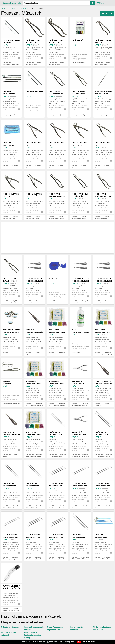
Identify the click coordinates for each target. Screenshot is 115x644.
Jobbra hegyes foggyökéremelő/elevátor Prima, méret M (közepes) (15, 435)
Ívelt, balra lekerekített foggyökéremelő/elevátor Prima (38, 281)
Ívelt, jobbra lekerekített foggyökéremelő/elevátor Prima (84, 281)
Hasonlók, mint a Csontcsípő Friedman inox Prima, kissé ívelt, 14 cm (80, 405)
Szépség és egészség (9, 9)
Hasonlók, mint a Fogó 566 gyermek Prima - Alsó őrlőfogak (10, 218)
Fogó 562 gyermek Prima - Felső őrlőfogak (34, 145)
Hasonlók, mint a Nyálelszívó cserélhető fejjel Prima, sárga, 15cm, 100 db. (34, 405)
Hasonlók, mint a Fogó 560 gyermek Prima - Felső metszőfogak (102, 167)
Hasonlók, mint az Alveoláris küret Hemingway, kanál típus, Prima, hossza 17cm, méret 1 (57, 508)
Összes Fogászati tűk (78, 63)
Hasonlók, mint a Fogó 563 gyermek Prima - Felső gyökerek (56, 167)
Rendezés (106, 13)
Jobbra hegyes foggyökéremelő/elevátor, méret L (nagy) (38, 332)
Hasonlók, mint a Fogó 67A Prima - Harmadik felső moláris (10, 303)
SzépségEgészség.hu (12, 3)
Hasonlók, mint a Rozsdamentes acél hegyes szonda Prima (103, 116)
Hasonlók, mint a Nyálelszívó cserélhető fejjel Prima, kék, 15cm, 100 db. (34, 457)
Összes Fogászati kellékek (33, 114)
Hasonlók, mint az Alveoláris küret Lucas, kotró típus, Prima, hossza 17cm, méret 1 (80, 508)
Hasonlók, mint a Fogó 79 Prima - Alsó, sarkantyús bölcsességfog (102, 218)
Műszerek (22, 9)
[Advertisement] (57, 238)
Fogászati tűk (78, 40)
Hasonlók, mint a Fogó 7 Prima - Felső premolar (56, 115)
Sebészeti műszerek (7, 382)
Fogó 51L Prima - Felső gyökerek (79, 93)
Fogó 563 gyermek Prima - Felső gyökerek (57, 145)
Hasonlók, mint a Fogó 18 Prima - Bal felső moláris (79, 217)
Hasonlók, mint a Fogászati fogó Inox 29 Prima (33, 64)
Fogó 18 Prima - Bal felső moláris (80, 195)
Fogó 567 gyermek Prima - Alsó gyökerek (80, 145)
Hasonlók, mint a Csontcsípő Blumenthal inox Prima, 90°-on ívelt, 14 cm (80, 457)
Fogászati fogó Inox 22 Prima (56, 42)
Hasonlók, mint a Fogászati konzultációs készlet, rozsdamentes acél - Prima (10, 116)
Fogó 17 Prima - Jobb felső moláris (57, 195)
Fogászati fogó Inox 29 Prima (33, 42)
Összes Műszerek (54, 301)
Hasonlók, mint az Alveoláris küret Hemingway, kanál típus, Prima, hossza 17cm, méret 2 (34, 559)
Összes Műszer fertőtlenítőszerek (77, 353)
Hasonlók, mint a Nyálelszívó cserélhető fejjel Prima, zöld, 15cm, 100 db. (57, 405)
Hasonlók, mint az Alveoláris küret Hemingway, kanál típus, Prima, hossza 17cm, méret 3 (57, 559)
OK (79, 642)
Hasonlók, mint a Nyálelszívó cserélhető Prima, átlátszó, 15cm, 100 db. (57, 354)
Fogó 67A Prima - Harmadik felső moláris (10, 281)
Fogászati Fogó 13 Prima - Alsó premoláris (103, 43)
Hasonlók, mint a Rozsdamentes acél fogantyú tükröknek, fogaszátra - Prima (11, 65)
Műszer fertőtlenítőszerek (81, 331)
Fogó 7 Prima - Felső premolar (56, 93)
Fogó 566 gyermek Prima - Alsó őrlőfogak (11, 196)
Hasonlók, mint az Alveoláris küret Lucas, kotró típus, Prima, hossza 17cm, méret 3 (11, 559)
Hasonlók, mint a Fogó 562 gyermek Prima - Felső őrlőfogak (33, 167)
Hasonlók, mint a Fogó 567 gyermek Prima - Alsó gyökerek (79, 167)
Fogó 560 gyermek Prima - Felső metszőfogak (103, 145)
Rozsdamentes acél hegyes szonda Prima (103, 94)
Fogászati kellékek (34, 92)
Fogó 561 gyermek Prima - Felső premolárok (34, 196)
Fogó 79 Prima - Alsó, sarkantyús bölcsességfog (103, 196)
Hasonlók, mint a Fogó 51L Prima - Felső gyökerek (79, 115)
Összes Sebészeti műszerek (11, 403)
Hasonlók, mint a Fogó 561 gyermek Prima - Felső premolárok (33, 218)
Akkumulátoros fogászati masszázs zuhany (32, 635)
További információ (89, 642)
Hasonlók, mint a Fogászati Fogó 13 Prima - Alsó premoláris (102, 65)
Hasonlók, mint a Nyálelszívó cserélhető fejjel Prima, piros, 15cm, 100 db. (103, 354)
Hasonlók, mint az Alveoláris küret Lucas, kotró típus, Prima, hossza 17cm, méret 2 (103, 508)
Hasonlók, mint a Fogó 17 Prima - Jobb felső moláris (56, 217)
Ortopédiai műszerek (10, 627)
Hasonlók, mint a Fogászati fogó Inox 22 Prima (56, 64)
